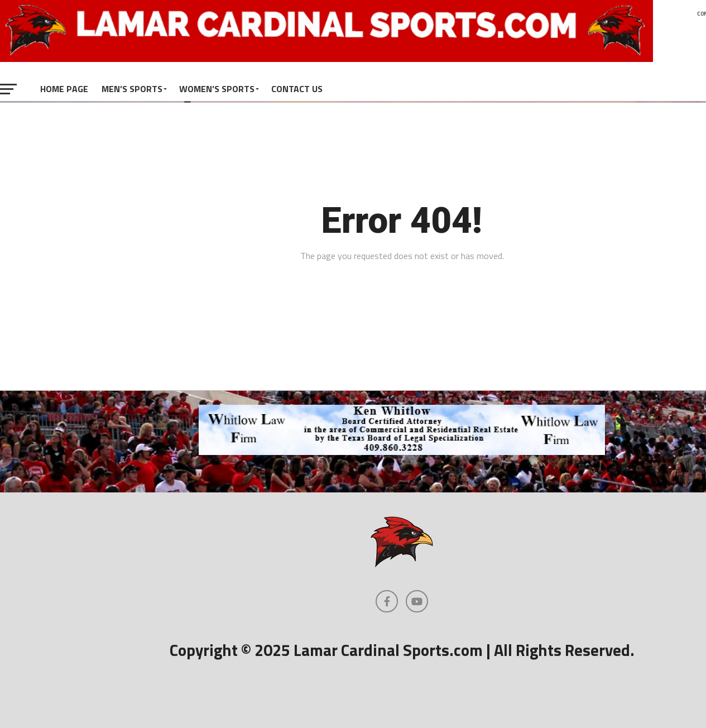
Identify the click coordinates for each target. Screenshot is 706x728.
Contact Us (297, 89)
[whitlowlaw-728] (402, 452)
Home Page (64, 89)
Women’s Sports (217, 89)
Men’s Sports (132, 89)
